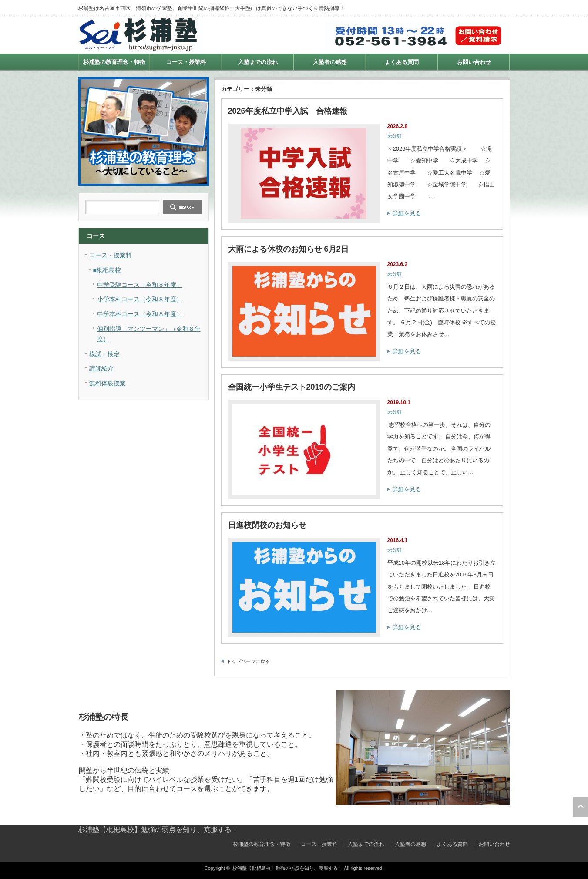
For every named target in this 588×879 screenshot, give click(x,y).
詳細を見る (407, 213)
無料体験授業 (108, 383)
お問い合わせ (474, 62)
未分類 (395, 136)
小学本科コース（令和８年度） (140, 299)
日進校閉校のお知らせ (267, 525)
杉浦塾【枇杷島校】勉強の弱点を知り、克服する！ (158, 830)
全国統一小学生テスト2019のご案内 (292, 387)
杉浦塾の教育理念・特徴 (114, 62)
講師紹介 (101, 368)
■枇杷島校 (107, 270)
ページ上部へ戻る (580, 807)
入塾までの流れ (258, 62)
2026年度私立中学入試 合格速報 (288, 111)
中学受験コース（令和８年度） (140, 285)
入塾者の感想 (330, 62)
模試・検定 (104, 354)
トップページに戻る (248, 661)
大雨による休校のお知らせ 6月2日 (288, 249)
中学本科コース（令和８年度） (140, 314)
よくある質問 (402, 62)
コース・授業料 (186, 62)
